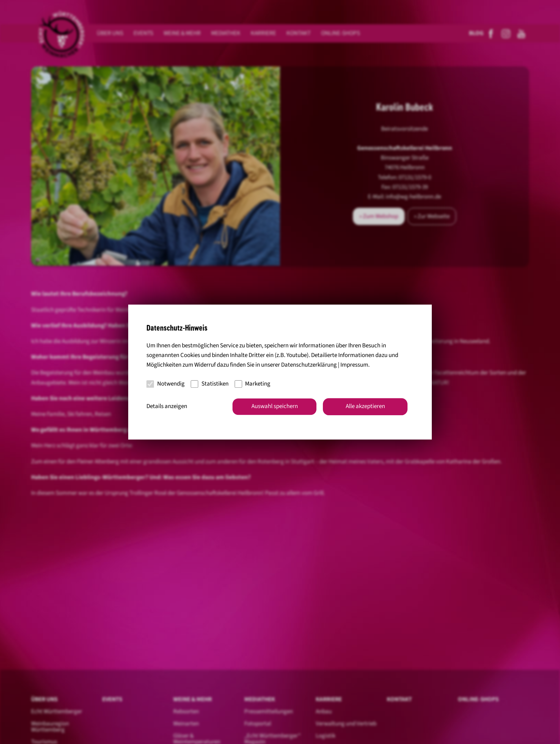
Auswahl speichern (275, 406)
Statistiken (210, 384)
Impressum (354, 365)
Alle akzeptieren (365, 406)
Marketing (253, 384)
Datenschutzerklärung (309, 365)
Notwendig (166, 384)
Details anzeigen (167, 406)
